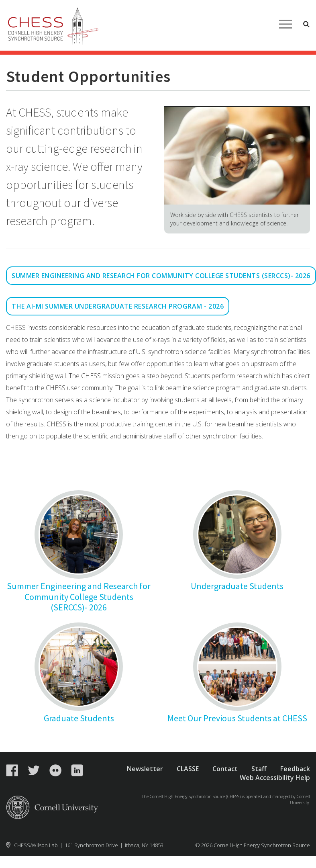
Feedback (295, 769)
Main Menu (285, 24)
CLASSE (188, 769)
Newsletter (145, 769)
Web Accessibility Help (275, 778)
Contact (225, 769)
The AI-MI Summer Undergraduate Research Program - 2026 (118, 306)
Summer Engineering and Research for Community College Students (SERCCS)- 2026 (161, 276)
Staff (259, 769)
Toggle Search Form (306, 24)
